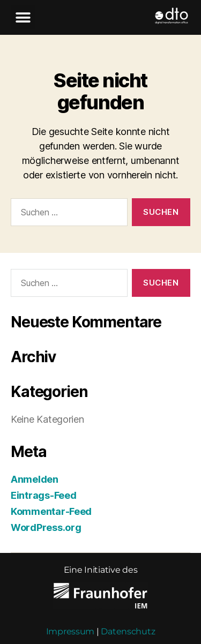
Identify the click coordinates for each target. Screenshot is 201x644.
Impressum (70, 618)
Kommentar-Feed (51, 498)
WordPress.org (46, 514)
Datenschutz (128, 618)
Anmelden (35, 466)
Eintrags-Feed (44, 482)
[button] (23, 17)
